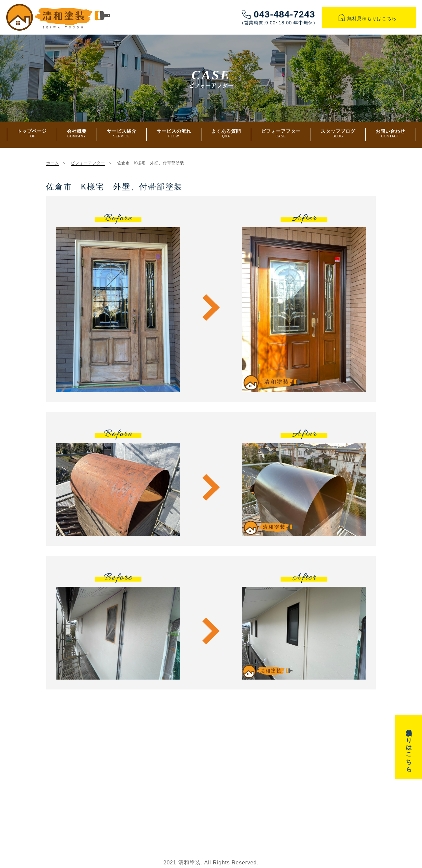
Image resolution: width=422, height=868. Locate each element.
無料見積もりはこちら (369, 18)
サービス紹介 (122, 133)
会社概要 (77, 133)
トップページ (32, 133)
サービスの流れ (174, 133)
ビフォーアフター (281, 133)
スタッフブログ (338, 133)
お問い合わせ (390, 133)
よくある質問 (226, 133)
